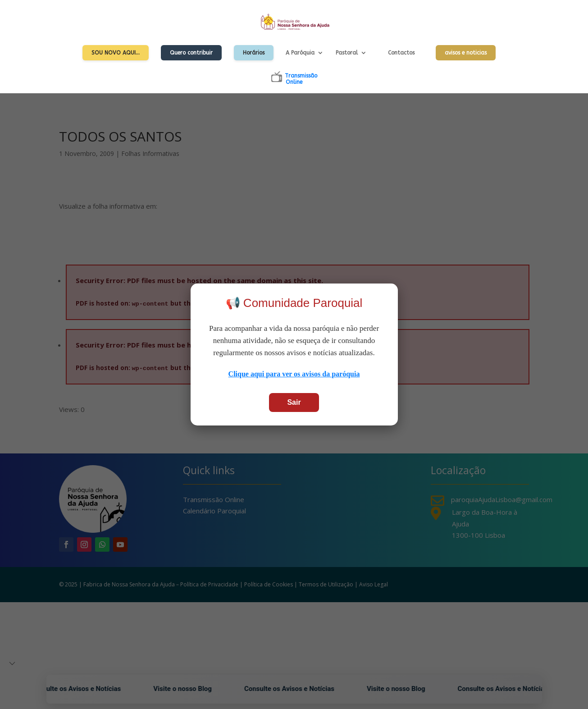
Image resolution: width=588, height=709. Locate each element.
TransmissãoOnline (301, 79)
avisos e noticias (466, 53)
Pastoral (347, 53)
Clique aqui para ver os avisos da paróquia (294, 374)
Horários (254, 53)
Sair (294, 402)
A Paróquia (300, 53)
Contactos (401, 53)
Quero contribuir (191, 53)
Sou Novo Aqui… (116, 53)
